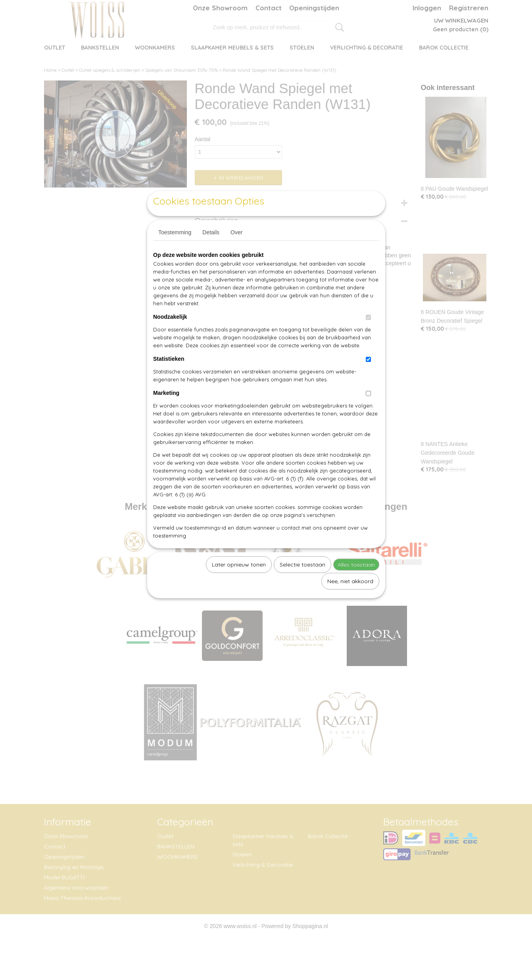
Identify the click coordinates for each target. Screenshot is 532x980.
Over (236, 251)
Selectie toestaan (302, 583)
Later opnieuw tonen (239, 583)
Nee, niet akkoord (350, 599)
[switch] (368, 336)
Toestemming (175, 251)
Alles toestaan (356, 583)
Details (211, 251)
